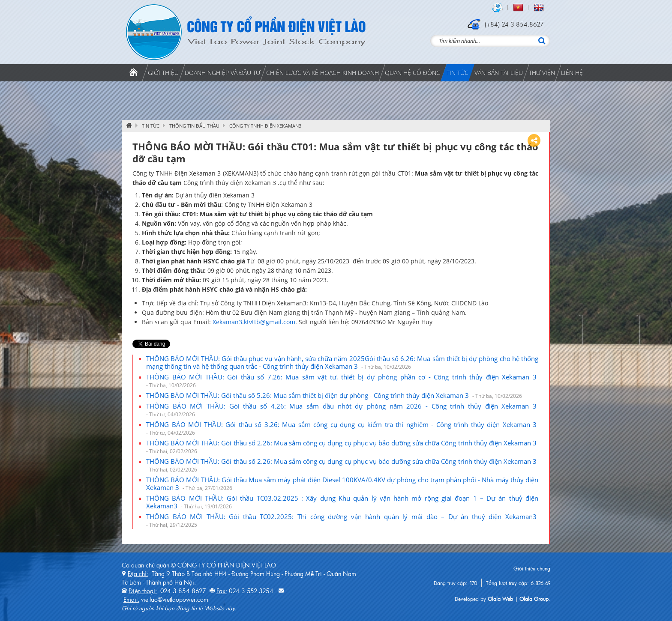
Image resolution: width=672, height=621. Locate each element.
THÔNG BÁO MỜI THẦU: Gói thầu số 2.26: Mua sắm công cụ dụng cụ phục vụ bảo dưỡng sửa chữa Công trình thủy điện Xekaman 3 (342, 447)
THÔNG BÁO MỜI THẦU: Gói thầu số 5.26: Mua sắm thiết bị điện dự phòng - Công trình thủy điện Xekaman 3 (334, 395)
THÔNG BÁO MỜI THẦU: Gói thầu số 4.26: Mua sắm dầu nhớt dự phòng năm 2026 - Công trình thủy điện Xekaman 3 (342, 410)
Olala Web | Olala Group (518, 599)
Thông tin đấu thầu (194, 126)
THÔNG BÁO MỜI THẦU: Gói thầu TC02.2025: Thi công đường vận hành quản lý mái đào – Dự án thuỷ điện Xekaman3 (342, 520)
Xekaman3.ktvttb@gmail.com (254, 322)
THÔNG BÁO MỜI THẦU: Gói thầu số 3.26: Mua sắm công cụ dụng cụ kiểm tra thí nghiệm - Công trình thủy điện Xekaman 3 (342, 428)
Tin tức (151, 126)
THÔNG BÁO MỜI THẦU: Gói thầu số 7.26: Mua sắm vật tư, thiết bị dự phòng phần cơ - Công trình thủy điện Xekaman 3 (342, 381)
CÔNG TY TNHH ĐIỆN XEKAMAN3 (265, 126)
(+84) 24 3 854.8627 (514, 24)
